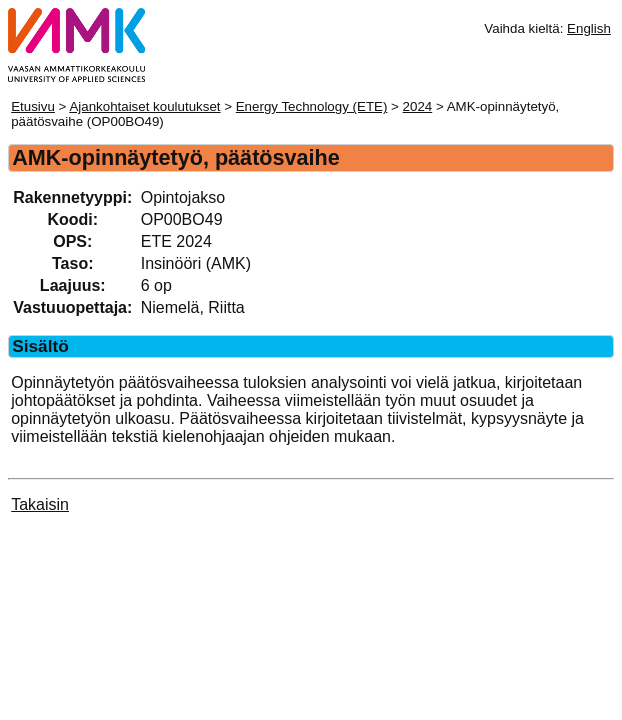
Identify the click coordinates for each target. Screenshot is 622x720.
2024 (418, 106)
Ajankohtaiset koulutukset (144, 106)
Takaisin (40, 504)
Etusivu (33, 106)
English (589, 28)
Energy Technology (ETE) (312, 106)
